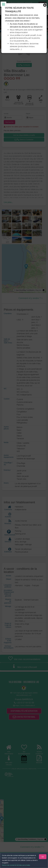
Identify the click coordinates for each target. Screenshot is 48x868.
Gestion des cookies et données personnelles (16, 865)
